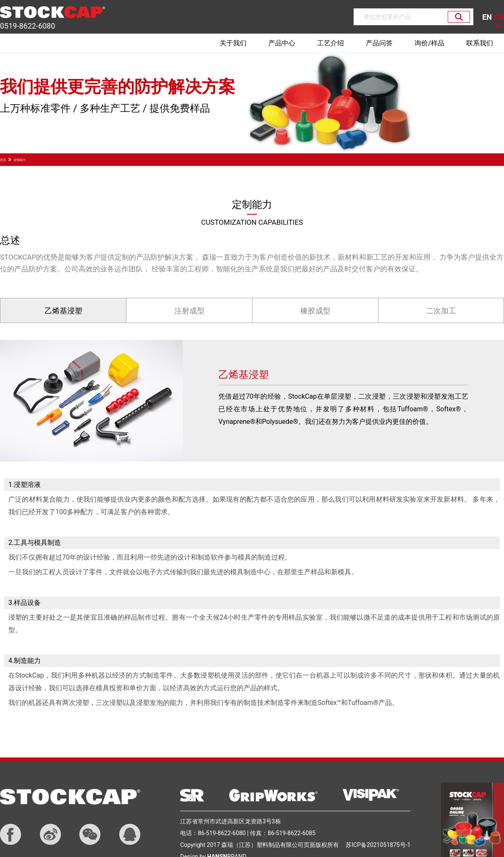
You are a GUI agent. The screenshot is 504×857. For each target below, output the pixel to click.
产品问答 (379, 43)
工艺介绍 (331, 43)
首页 (3, 160)
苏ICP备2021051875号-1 (378, 845)
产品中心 (282, 43)
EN (488, 17)
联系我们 (480, 43)
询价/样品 (429, 43)
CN (499, 17)
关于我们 (233, 43)
